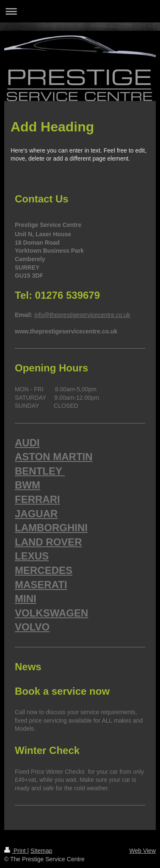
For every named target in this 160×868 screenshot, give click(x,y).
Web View (142, 851)
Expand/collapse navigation (80, 11)
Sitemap (41, 851)
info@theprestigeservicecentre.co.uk (82, 315)
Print (16, 851)
